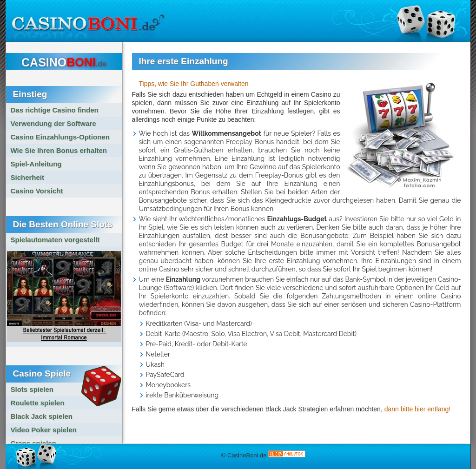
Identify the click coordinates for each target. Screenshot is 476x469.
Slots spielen (32, 389)
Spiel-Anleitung (36, 164)
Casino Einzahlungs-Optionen (60, 137)
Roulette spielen (38, 403)
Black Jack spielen (42, 416)
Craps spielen (33, 443)
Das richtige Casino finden (55, 110)
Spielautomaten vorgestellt (55, 240)
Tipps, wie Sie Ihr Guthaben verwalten (194, 84)
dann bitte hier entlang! (417, 409)
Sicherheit (28, 177)
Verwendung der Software (53, 123)
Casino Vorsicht (37, 191)
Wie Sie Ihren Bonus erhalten (59, 150)
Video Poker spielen (44, 430)
